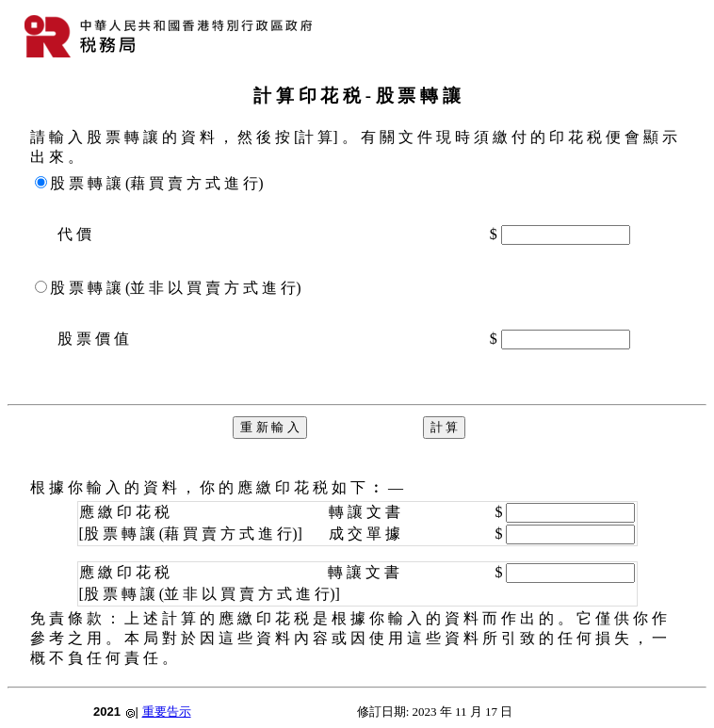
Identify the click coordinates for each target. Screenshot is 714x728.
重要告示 (167, 712)
